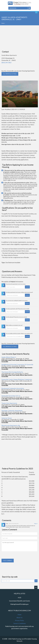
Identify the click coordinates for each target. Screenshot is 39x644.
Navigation (13, 8)
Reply (36, 524)
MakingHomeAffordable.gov (19, 604)
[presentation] (13, 556)
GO (36, 581)
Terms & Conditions (19, 623)
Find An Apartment (36, 12)
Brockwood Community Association (13, 388)
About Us (19, 618)
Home (3, 23)
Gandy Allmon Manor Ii (9, 357)
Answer (27, 287)
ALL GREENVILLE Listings (10, 74)
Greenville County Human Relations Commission (17, 379)
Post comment (8, 561)
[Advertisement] (19, 38)
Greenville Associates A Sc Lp (11, 396)
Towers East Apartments (9, 403)
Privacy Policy (19, 620)
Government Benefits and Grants (20, 601)
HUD (20, 598)
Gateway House (7, 418)
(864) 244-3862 (6, 63)
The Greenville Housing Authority (12, 372)
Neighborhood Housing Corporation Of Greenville (17, 365)
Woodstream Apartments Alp (11, 425)
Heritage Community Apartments (12, 411)
